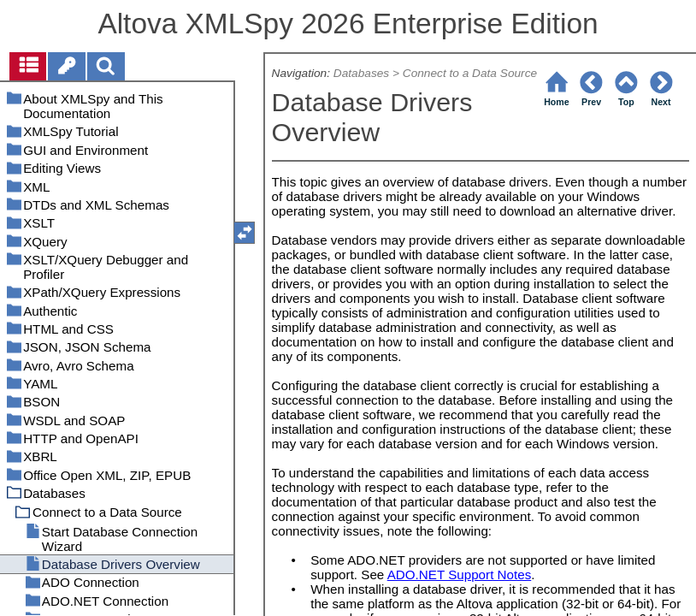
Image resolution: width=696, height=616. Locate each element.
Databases (361, 73)
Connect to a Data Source (470, 73)
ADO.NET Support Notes (460, 575)
